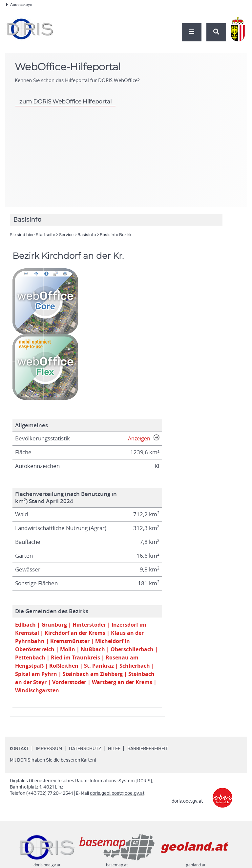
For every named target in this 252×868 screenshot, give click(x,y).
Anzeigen (143, 438)
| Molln (68, 650)
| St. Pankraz (139, 668)
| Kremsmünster (69, 642)
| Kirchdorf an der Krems (75, 633)
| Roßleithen (103, 668)
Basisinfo (87, 235)
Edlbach (26, 625)
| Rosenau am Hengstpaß (50, 668)
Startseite (45, 235)
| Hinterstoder (90, 625)
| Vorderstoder (129, 685)
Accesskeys (19, 5)
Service (66, 235)
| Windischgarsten (105, 693)
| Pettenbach (80, 659)
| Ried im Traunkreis (127, 659)
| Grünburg (53, 625)
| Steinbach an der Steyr (73, 685)
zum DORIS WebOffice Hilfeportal (65, 101)
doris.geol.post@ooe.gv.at (117, 796)
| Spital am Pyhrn (76, 676)
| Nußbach (95, 650)
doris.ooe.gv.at (187, 804)
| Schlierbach (33, 676)
